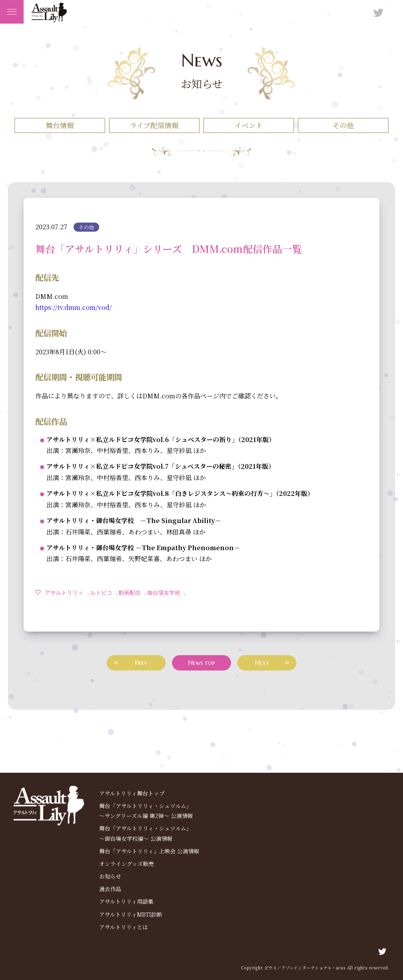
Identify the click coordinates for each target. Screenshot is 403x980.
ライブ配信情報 (154, 125)
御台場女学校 (164, 592)
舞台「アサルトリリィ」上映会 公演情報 (149, 851)
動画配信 (129, 592)
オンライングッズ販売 (127, 864)
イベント (249, 125)
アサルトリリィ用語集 (126, 901)
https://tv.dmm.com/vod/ (74, 307)
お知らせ (110, 876)
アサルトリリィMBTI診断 (131, 914)
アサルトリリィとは (124, 927)
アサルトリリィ (64, 592)
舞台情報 (60, 125)
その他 (343, 125)
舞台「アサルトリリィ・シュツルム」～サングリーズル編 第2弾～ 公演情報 (146, 811)
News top (201, 663)
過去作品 (110, 889)
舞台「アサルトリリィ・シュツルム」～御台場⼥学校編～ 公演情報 (145, 833)
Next (262, 663)
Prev (141, 663)
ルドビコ (101, 592)
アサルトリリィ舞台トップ (132, 793)
